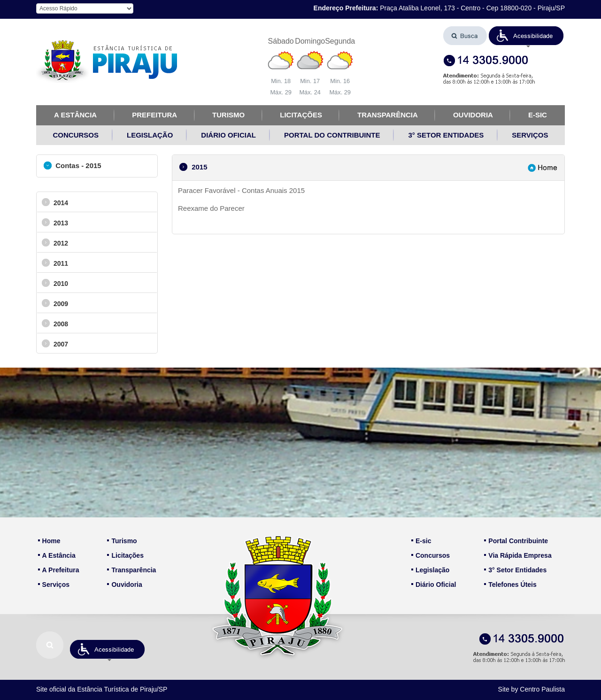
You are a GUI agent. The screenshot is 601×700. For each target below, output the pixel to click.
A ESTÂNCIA (75, 115)
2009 (55, 303)
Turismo (122, 541)
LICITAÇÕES (301, 115)
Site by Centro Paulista (532, 689)
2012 (55, 242)
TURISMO (228, 115)
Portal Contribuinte (516, 541)
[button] (526, 36)
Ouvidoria (124, 585)
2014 (55, 202)
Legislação (430, 570)
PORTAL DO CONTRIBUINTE (332, 135)
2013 (55, 222)
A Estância (57, 555)
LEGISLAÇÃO (150, 135)
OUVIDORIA (473, 115)
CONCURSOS (76, 135)
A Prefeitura (59, 570)
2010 (55, 283)
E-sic (421, 541)
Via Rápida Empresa (518, 555)
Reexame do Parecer (211, 208)
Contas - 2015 (73, 165)
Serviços (54, 585)
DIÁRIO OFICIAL (228, 135)
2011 (55, 263)
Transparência (131, 570)
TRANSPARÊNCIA (388, 115)
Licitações (125, 555)
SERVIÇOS (530, 135)
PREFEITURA (154, 115)
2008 (55, 323)
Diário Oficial (434, 585)
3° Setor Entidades (515, 570)
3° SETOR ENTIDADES (446, 135)
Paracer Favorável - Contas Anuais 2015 (241, 190)
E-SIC (538, 115)
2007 (55, 343)
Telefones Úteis (510, 585)
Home (49, 541)
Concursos (431, 555)
